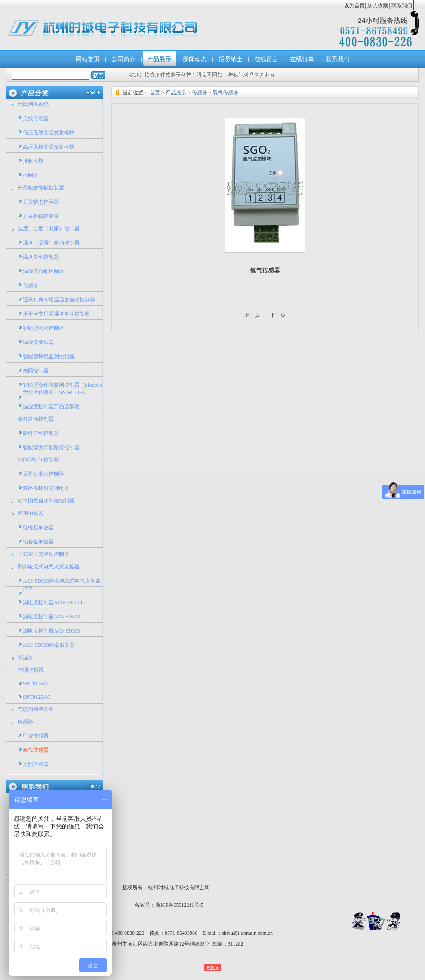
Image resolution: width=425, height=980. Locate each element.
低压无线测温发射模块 (49, 133)
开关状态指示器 (41, 202)
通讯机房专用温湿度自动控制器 (59, 300)
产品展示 (159, 59)
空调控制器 (31, 670)
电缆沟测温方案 (36, 709)
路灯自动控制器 (36, 419)
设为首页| (355, 6)
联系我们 (401, 6)
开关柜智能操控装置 (41, 188)
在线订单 (302, 59)
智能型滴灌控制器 (43, 328)
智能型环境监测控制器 (49, 357)
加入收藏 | (379, 6)
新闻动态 (195, 59)
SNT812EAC (37, 697)
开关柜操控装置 (41, 216)
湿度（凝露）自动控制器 (51, 243)
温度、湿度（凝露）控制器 (49, 229)
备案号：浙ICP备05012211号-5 (169, 905)
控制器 (31, 175)
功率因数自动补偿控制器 (46, 501)
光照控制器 (36, 371)
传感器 (31, 285)
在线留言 (266, 59)
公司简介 (123, 59)
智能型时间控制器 (38, 460)
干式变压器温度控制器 (43, 554)
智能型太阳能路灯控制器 (51, 447)
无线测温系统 (33, 104)
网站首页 (88, 59)
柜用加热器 (31, 513)
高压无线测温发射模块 (49, 147)
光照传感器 (36, 764)
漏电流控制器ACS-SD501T (53, 602)
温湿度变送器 (38, 342)
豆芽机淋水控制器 (43, 474)
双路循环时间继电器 (46, 488)
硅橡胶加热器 (38, 527)
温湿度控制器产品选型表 (51, 406)
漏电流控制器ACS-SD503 (51, 617)
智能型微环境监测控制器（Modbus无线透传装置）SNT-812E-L (62, 389)
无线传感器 (36, 118)
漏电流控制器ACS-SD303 (51, 631)
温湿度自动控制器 (43, 271)
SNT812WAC (37, 684)
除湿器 (25, 657)
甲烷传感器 (36, 736)
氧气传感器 (36, 750)
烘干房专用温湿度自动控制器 (56, 314)
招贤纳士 (231, 59)
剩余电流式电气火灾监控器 (49, 567)
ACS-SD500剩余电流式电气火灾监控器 (62, 585)
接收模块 (33, 161)
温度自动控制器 (41, 257)
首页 (155, 93)
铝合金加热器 (38, 542)
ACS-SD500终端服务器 (49, 645)
